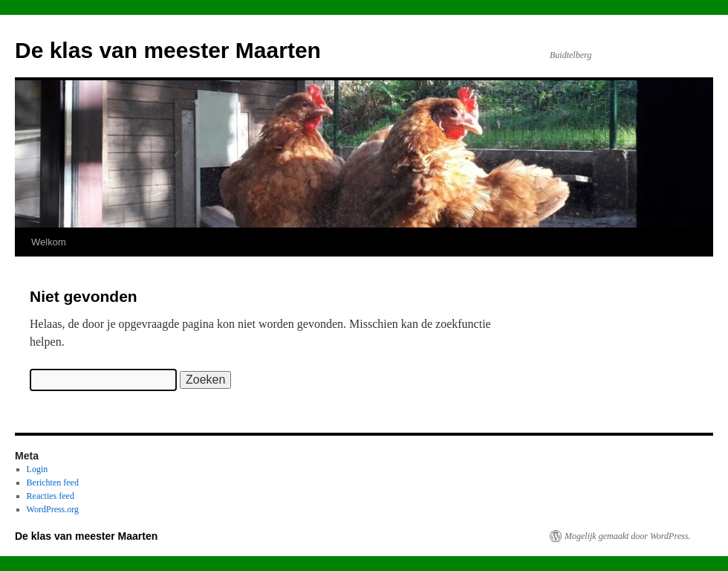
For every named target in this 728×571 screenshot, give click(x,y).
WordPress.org (53, 509)
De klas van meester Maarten (168, 50)
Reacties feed (51, 496)
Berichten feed (53, 483)
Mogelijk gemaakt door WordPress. (627, 536)
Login (38, 469)
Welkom (49, 242)
